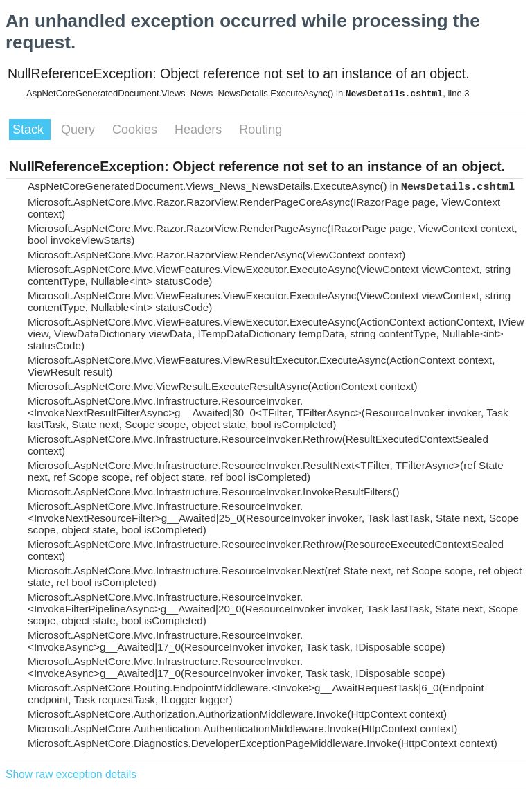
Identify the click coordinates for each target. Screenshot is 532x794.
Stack (30, 130)
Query (80, 130)
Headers (200, 130)
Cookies (136, 130)
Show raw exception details (71, 774)
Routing (260, 130)
